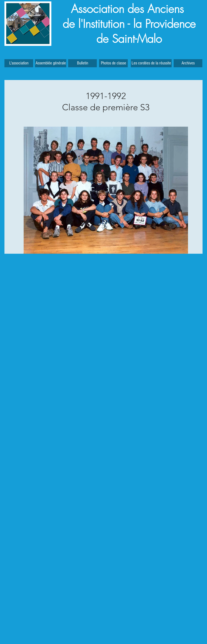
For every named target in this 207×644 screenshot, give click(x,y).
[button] (188, 63)
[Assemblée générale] (51, 63)
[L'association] (19, 63)
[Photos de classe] (113, 63)
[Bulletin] (82, 63)
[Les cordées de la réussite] (151, 63)
